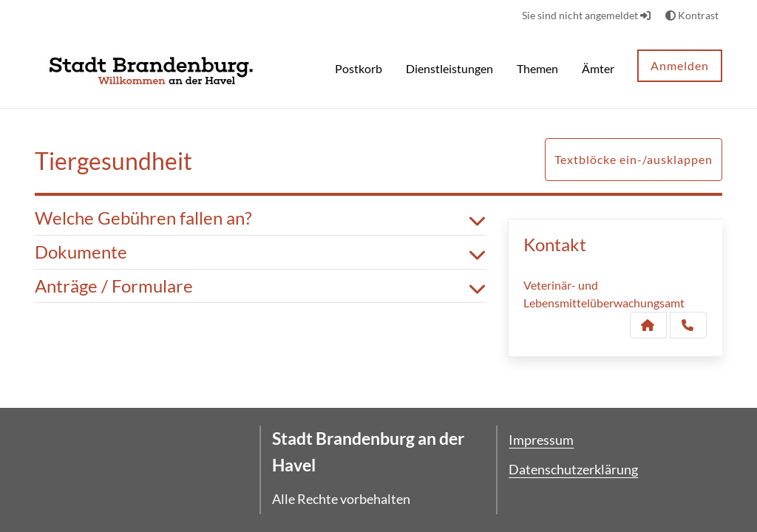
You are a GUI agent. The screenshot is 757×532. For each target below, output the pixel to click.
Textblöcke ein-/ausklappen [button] (634, 159)
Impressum (541, 440)
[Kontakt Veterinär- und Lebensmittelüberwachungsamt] (648, 325)
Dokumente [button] (260, 252)
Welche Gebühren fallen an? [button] (260, 218)
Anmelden (680, 65)
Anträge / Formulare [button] (260, 286)
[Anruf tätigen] (688, 325)
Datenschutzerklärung (573, 469)
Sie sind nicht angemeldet (586, 15)
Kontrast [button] (692, 15)
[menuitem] (359, 71)
